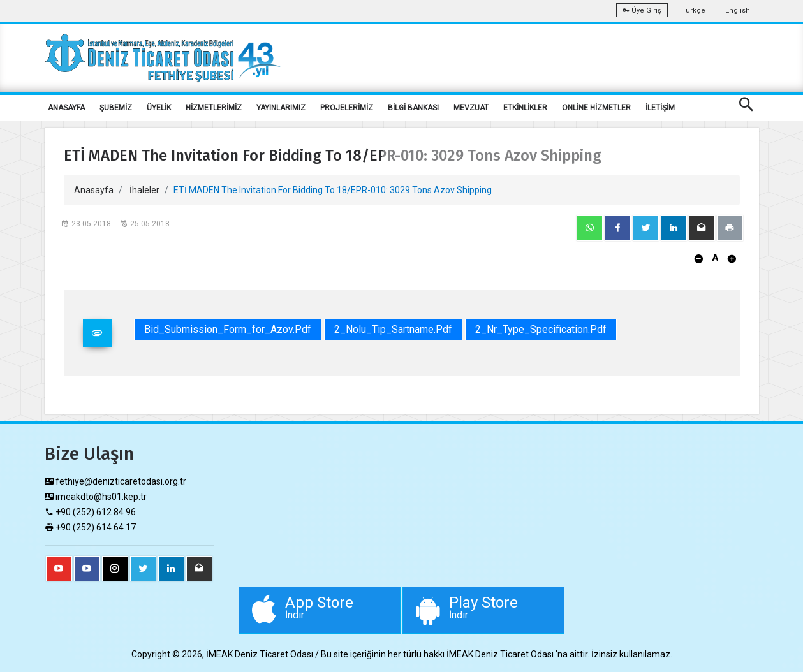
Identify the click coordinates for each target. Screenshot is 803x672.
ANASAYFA (66, 108)
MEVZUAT (471, 108)
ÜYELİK (159, 108)
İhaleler (144, 190)
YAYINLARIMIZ (281, 108)
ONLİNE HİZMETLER (596, 108)
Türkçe (694, 11)
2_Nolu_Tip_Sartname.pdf (393, 329)
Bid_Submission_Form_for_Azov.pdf (228, 329)
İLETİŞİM (660, 108)
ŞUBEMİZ (116, 108)
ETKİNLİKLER (525, 108)
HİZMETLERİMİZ (214, 108)
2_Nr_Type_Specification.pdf (541, 329)
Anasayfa (94, 190)
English (738, 11)
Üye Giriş (642, 11)
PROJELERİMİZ (347, 108)
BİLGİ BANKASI (413, 108)
